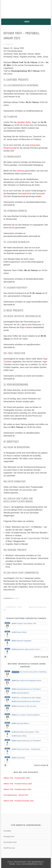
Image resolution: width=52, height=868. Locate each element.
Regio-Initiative (26, 327)
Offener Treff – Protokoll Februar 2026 (18, 784)
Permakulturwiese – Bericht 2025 (16, 795)
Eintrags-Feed (9, 837)
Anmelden (7, 831)
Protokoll (16, 598)
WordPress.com (34, 864)
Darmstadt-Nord (25, 194)
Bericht (12, 228)
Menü (27, 22)
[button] (5, 657)
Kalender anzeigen (41, 657)
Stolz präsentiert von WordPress (25, 862)
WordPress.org (9, 848)
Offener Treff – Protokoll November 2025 (19, 801)
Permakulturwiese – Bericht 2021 (13, 608)
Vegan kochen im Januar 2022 (39, 607)
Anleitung (21, 171)
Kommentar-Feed (10, 842)
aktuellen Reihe (24, 122)
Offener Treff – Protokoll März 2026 (16, 778)
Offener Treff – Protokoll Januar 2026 (17, 789)
